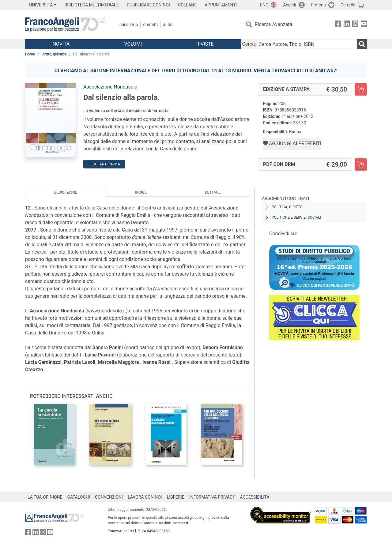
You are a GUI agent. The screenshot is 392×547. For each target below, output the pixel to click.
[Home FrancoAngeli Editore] (66, 25)
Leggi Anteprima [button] (104, 164)
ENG (264, 5)
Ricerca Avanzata (274, 24)
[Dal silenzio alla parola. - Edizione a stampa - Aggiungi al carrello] (361, 89)
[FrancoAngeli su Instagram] (355, 25)
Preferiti (318, 5)
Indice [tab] (141, 192)
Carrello (348, 5)
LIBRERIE (176, 497)
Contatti (150, 25)
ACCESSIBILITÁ (255, 497)
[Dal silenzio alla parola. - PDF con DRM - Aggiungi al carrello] (361, 164)
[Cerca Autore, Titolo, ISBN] (307, 44)
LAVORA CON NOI (145, 497)
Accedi (290, 5)
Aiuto (168, 25)
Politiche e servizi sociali (296, 217)
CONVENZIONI (109, 497)
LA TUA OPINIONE (45, 497)
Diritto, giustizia (54, 54)
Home (30, 54)
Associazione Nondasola (110, 87)
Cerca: (249, 44)
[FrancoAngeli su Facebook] (338, 25)
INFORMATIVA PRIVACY (212, 497)
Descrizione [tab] (66, 192)
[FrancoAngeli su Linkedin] (347, 25)
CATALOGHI (79, 497)
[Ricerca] (362, 44)
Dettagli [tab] (213, 192)
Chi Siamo (129, 25)
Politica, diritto (287, 207)
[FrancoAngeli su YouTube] (364, 25)
